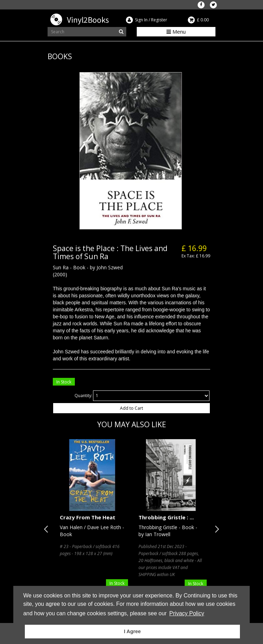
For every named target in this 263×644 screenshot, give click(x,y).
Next (215, 529)
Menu (176, 32)
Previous (48, 529)
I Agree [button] (132, 631)
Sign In (141, 20)
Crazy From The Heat (88, 517)
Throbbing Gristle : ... (166, 517)
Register (159, 20)
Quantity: (83, 396)
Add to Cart (131, 408)
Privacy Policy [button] (187, 613)
